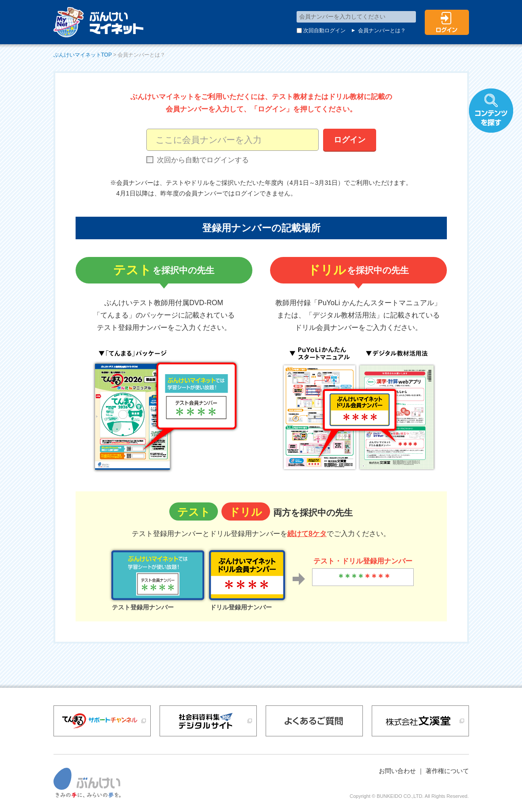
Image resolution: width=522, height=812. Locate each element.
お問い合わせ (397, 771)
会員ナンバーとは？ (378, 31)
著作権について (447, 771)
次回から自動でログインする (198, 160)
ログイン (350, 140)
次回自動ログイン (321, 31)
